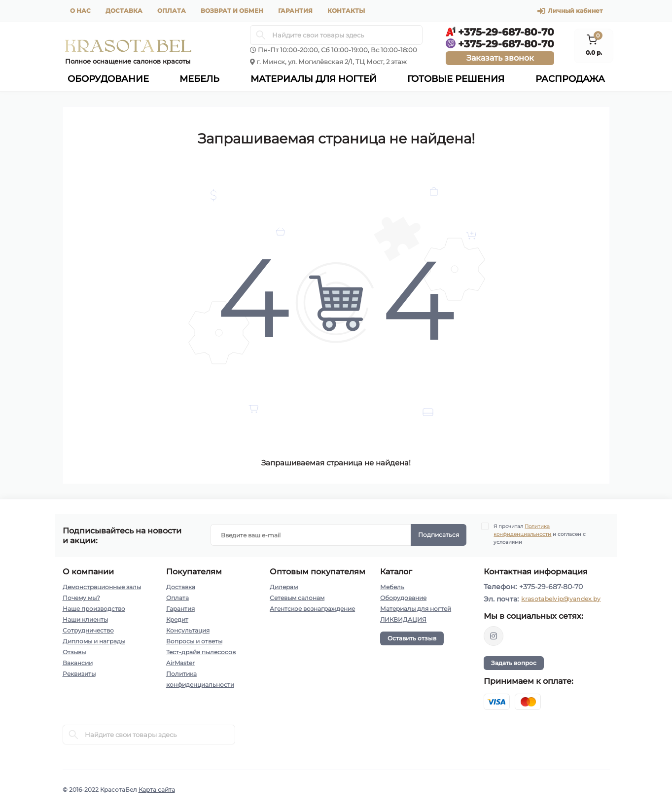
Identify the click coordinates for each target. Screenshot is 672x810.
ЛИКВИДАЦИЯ (403, 619)
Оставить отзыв (412, 638)
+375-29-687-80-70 (551, 587)
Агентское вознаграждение (312, 609)
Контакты (346, 11)
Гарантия (295, 11)
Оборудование (403, 598)
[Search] (261, 35)
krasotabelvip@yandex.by (561, 599)
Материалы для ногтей (416, 609)
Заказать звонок (500, 58)
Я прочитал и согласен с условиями (540, 534)
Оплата (172, 11)
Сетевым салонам (297, 598)
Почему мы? (81, 598)
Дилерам (284, 587)
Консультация (188, 630)
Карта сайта (157, 790)
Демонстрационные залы (102, 587)
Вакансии (78, 663)
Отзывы (74, 652)
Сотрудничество (88, 630)
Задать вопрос (514, 663)
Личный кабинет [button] (570, 11)
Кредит (177, 619)
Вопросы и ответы (194, 641)
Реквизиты (79, 674)
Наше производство (94, 609)
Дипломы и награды (94, 641)
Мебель (392, 587)
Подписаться (439, 535)
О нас (80, 11)
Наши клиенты (85, 619)
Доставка (124, 11)
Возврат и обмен (232, 11)
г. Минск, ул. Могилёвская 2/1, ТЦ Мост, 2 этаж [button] (332, 62)
